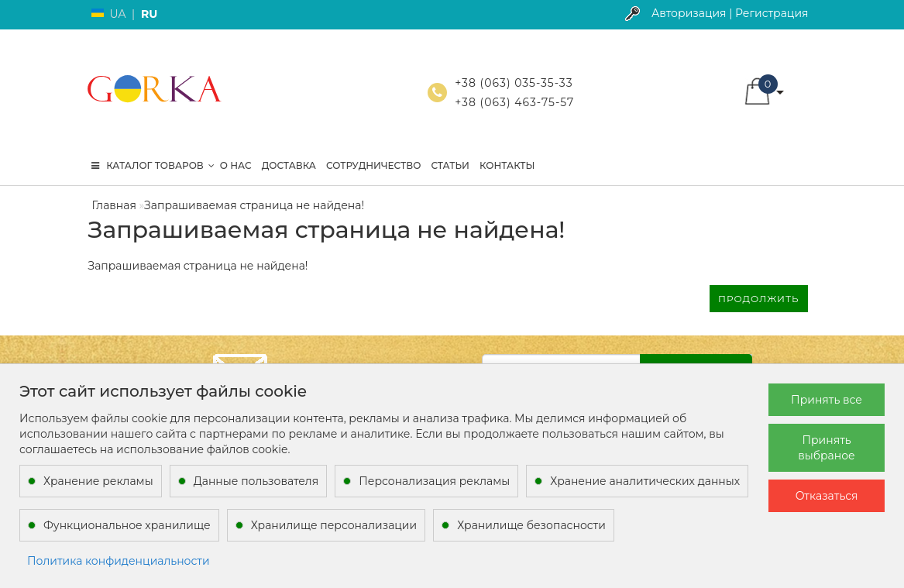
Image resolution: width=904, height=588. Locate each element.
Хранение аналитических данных (645, 481)
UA (118, 14)
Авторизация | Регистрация (730, 13)
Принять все (827, 400)
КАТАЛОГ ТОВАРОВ (153, 165)
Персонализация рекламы (434, 481)
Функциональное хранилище (127, 525)
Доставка (289, 165)
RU (149, 14)
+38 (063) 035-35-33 (514, 83)
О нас (236, 165)
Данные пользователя (256, 481)
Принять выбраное (826, 448)
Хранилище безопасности (531, 525)
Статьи (450, 165)
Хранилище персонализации (334, 525)
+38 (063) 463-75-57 (514, 102)
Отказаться (827, 496)
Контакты (507, 165)
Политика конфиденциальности (119, 561)
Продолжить (758, 299)
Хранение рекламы (98, 481)
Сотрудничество (373, 165)
